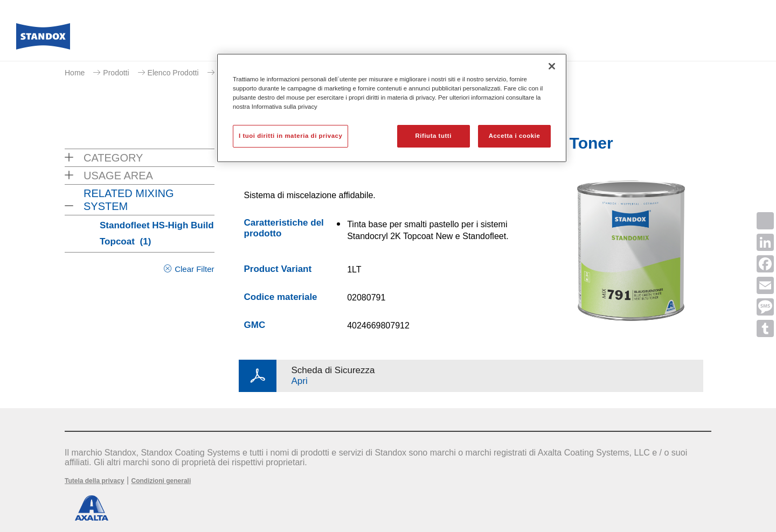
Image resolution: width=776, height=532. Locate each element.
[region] (392, 108)
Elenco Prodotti (173, 73)
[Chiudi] (552, 66)
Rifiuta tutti (434, 136)
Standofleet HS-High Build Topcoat (157, 233)
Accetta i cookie (515, 136)
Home (75, 73)
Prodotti (116, 73)
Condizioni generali (161, 481)
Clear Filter (194, 269)
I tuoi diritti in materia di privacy (290, 136)
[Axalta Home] (43, 39)
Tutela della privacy (95, 481)
